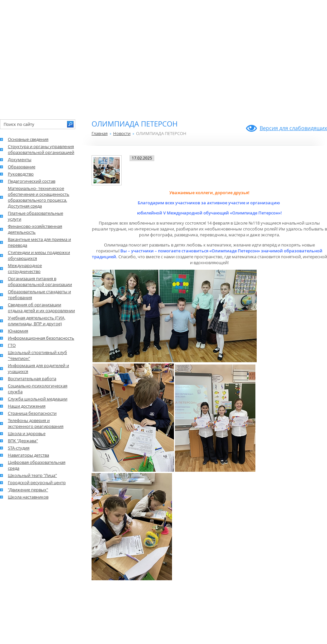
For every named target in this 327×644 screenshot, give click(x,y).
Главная (100, 133)
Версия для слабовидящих (293, 128)
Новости (122, 133)
